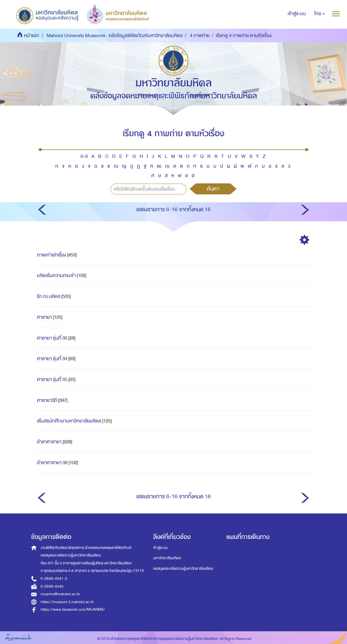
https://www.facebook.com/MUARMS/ (73, 609)
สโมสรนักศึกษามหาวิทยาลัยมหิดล (69, 421)
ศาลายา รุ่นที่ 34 (52, 359)
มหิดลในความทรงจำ (56, 276)
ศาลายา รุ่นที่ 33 (52, 338)
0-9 (84, 156)
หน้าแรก (32, 36)
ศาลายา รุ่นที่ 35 (52, 380)
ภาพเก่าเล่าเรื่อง (52, 255)
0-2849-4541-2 (54, 579)
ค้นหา (213, 189)
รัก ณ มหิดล (49, 296)
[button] (319, 14)
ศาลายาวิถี (47, 400)
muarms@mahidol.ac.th (60, 594)
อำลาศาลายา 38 (52, 463)
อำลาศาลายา (49, 442)
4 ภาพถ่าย (200, 36)
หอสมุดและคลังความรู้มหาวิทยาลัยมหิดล (183, 569)
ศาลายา (44, 317)
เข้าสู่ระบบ (160, 548)
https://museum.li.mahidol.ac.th (67, 602)
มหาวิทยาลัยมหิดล (167, 558)
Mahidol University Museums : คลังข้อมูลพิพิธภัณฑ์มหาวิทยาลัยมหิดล (115, 36)
